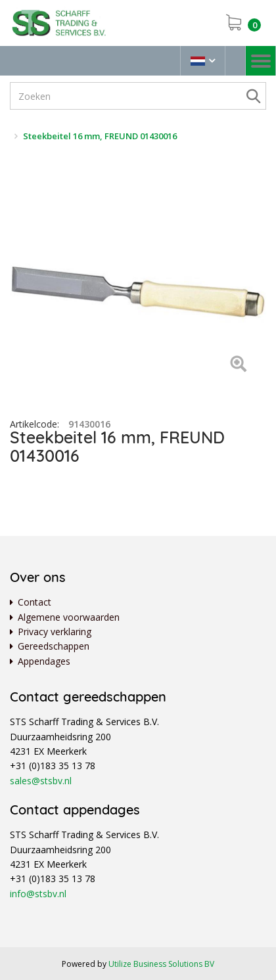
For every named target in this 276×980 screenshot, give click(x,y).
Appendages (44, 661)
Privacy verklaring (55, 632)
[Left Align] (238, 365)
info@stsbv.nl (38, 894)
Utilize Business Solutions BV (161, 964)
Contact (34, 602)
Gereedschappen (54, 646)
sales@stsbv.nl (41, 781)
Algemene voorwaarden (69, 617)
